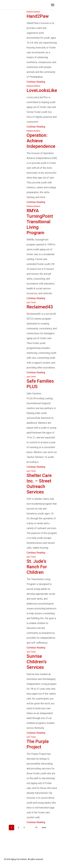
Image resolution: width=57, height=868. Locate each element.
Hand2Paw (38, 16)
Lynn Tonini (31, 302)
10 (36, 827)
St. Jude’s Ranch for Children (37, 567)
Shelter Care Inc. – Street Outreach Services (39, 484)
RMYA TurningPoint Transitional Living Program (40, 222)
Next (44, 827)
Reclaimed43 (40, 307)
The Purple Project (38, 744)
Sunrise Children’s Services (37, 662)
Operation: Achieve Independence (41, 141)
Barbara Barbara (33, 12)
